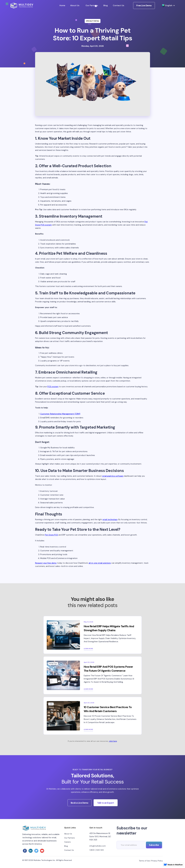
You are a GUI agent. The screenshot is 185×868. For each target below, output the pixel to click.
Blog (106, 5)
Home (62, 5)
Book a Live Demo (80, 806)
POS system (53, 387)
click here (113, 741)
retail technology (110, 520)
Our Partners (92, 5)
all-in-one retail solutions (100, 563)
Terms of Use (144, 861)
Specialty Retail (93, 21)
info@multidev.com (98, 846)
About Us (75, 5)
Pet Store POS (51, 535)
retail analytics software (113, 476)
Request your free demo (46, 563)
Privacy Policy (157, 861)
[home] (22, 6)
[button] (167, 6)
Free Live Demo (144, 6)
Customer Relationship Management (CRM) (60, 414)
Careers (67, 842)
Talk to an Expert (106, 806)
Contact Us (118, 5)
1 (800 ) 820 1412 (97, 850)
